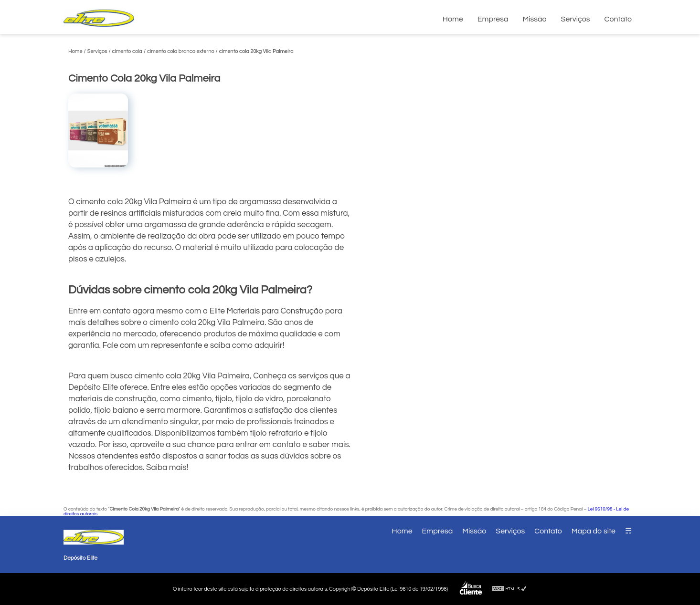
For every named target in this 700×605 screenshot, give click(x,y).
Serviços (576, 19)
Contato (618, 19)
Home (453, 19)
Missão (534, 19)
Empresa (493, 19)
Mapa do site (594, 531)
